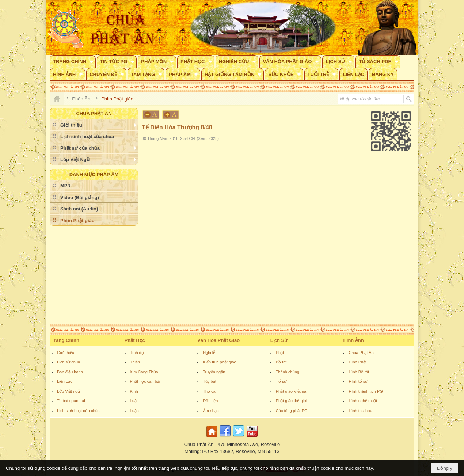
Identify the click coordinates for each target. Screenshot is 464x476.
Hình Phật (357, 362)
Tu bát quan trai (71, 401)
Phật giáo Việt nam (293, 391)
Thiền (135, 362)
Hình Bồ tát (359, 372)
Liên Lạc (64, 381)
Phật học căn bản (146, 381)
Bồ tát (281, 362)
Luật (134, 401)
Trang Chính (65, 340)
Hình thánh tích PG (366, 391)
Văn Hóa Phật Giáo (218, 340)
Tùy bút (210, 381)
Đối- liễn (210, 401)
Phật (280, 353)
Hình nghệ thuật (363, 401)
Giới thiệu (66, 353)
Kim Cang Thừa (144, 372)
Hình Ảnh (353, 340)
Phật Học (135, 340)
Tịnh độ (137, 353)
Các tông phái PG (292, 411)
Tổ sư (281, 381)
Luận (134, 411)
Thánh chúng (288, 372)
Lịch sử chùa (69, 362)
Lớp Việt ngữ (69, 391)
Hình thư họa (360, 411)
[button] (73, 61)
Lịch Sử (279, 340)
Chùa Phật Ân (361, 353)
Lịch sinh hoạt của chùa (78, 411)
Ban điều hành (70, 372)
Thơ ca (209, 391)
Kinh (134, 391)
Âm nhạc (211, 411)
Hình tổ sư (358, 381)
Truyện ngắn (214, 372)
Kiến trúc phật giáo (220, 362)
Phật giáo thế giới (292, 401)
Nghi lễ (209, 353)
